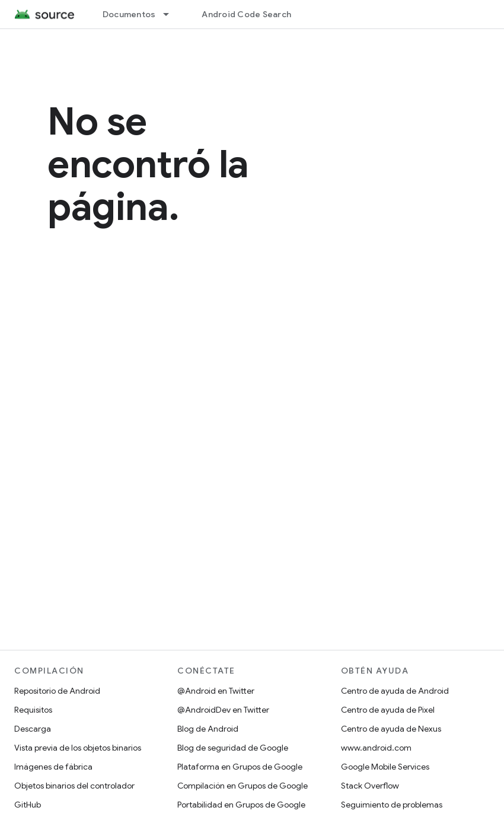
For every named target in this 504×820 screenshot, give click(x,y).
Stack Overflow (370, 786)
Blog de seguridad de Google (233, 748)
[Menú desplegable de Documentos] (171, 14)
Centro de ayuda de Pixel (388, 710)
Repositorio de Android (57, 691)
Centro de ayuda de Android (395, 691)
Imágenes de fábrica (53, 767)
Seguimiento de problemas (392, 805)
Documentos (129, 14)
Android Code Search (246, 14)
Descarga (33, 729)
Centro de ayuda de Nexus (391, 729)
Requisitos (33, 710)
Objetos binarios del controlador (74, 786)
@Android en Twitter (216, 691)
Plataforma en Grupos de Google (240, 767)
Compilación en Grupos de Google (243, 786)
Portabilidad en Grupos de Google (241, 805)
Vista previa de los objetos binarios (78, 748)
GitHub (28, 805)
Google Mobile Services (385, 767)
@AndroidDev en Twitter (223, 710)
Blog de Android (208, 729)
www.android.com (376, 748)
